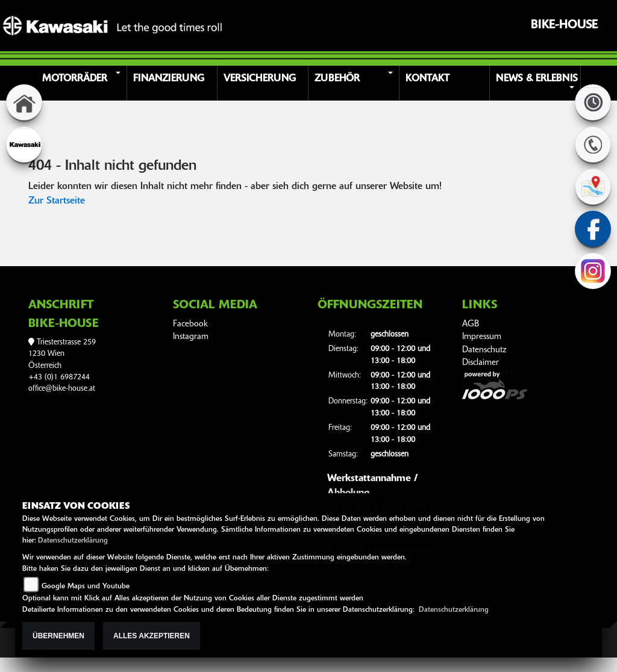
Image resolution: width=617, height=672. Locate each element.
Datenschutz (484, 350)
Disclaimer (481, 363)
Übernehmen (58, 636)
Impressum (482, 337)
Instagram (191, 337)
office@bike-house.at (62, 389)
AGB (471, 324)
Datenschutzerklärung (73, 541)
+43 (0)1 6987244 (59, 377)
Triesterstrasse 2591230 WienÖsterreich (62, 354)
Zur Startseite (57, 201)
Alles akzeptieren (152, 636)
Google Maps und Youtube (86, 586)
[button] (83, 83)
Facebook (190, 324)
